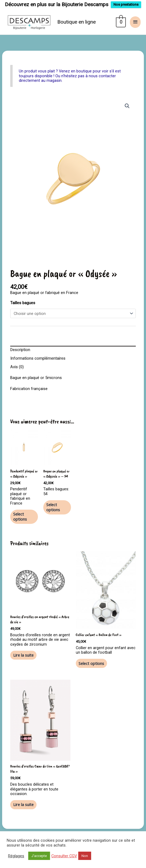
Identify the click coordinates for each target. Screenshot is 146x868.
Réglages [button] (16, 856)
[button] (127, 106)
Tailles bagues (23, 303)
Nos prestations (126, 4)
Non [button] (85, 856)
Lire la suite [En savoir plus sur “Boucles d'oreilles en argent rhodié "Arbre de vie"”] (23, 655)
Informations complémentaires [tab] (38, 358)
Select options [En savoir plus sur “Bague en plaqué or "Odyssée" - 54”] (53, 507)
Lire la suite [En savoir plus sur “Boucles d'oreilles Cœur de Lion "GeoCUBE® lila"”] (23, 804)
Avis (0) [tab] (17, 367)
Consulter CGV (64, 856)
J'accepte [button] (39, 856)
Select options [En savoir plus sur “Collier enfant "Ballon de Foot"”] (91, 663)
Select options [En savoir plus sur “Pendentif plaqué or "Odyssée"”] (20, 516)
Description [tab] (20, 350)
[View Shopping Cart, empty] (120, 22)
